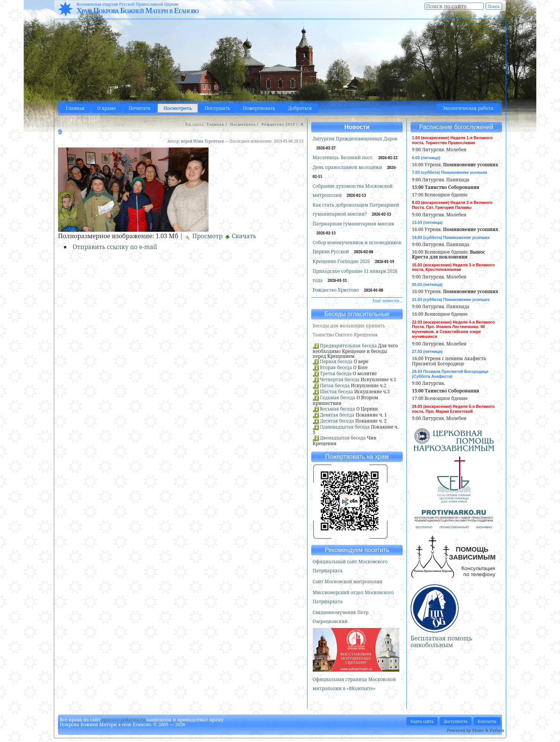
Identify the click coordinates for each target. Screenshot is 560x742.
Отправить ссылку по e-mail (115, 247)
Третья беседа (336, 373)
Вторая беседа (336, 367)
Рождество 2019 (278, 124)
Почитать (140, 108)
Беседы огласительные (357, 314)
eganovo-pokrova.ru (123, 720)
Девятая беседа (337, 415)
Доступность (456, 721)
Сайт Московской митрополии (348, 582)
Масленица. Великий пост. (344, 157)
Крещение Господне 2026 (342, 261)
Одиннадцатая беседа (345, 427)
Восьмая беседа (338, 409)
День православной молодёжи (348, 167)
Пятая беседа (335, 385)
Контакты (487, 721)
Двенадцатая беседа (343, 438)
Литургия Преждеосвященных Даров (355, 139)
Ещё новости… (388, 300)
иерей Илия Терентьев (202, 141)
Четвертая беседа (340, 379)
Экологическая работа (468, 108)
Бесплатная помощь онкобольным (441, 642)
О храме (107, 108)
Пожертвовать (259, 108)
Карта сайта (422, 721)
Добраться (300, 108)
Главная (75, 108)
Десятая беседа (337, 421)
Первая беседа (336, 361)
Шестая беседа (336, 392)
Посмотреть (177, 108)
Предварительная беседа (348, 346)
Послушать (217, 108)
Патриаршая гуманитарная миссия (354, 224)
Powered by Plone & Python (476, 730)
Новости (357, 127)
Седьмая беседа (338, 398)
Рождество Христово (336, 290)
